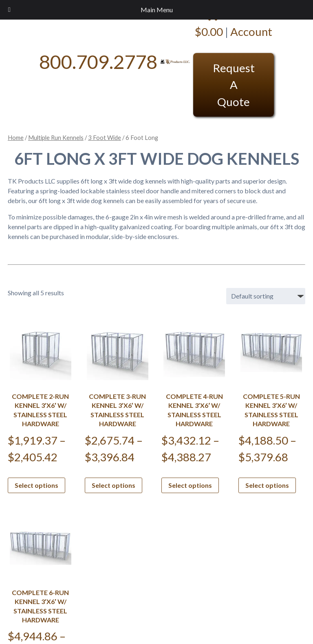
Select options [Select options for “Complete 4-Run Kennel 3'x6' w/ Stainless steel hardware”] (190, 485)
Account (251, 32)
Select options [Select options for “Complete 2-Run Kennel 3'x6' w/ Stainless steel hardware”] (36, 485)
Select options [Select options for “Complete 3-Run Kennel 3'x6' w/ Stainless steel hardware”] (114, 485)
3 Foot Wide (105, 137)
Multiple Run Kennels (56, 137)
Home (16, 137)
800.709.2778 (98, 61)
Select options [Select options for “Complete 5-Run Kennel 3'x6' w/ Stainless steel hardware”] (267, 485)
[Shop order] (266, 296)
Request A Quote (234, 85)
